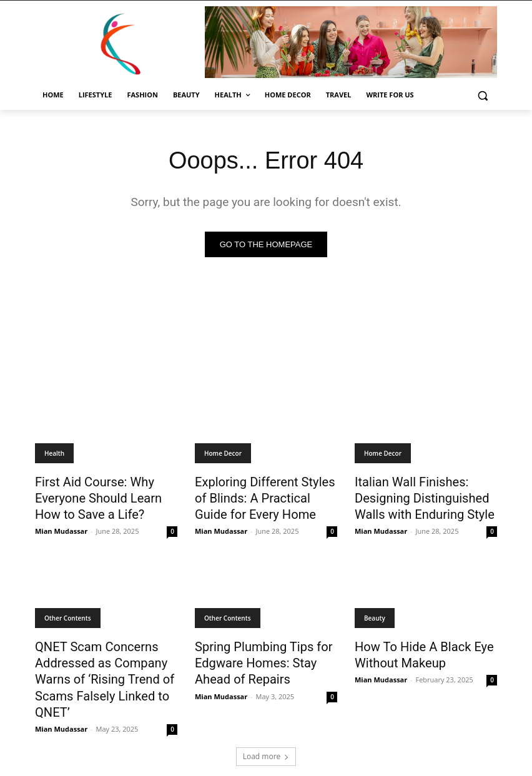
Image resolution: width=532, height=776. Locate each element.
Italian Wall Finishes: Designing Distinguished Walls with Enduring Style (426, 494)
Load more (266, 736)
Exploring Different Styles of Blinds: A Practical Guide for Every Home (260, 494)
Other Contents (68, 611)
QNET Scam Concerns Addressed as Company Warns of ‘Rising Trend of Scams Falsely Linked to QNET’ (94, 665)
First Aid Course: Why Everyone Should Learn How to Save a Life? (101, 494)
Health (54, 453)
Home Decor (223, 453)
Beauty (375, 611)
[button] (482, 95)
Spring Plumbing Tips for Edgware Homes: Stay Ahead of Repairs (263, 652)
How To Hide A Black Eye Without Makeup (413, 645)
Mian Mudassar (61, 523)
